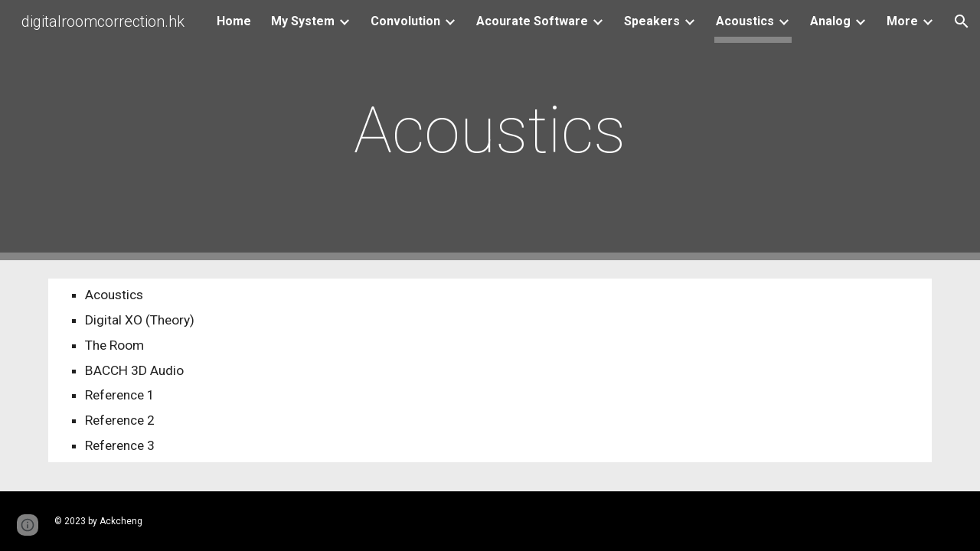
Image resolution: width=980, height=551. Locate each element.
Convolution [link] (405, 21)
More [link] (902, 21)
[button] (962, 21)
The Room (114, 345)
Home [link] (234, 21)
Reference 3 (120, 445)
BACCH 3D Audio (134, 370)
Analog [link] (830, 21)
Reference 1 (120, 395)
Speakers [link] (652, 21)
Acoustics (114, 295)
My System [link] (303, 21)
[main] (490, 130)
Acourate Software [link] (532, 21)
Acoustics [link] (745, 21)
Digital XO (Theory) (140, 320)
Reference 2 (120, 420)
